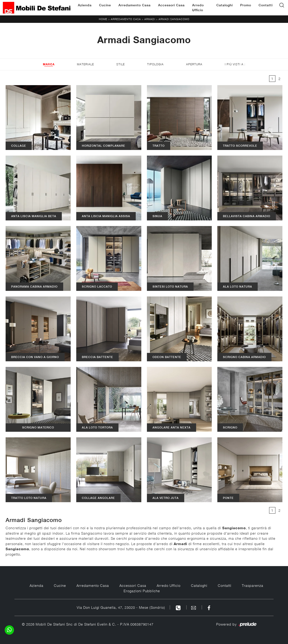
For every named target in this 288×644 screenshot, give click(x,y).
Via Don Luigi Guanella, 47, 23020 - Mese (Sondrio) (121, 607)
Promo (246, 5)
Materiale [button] (85, 64)
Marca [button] (49, 64)
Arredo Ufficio (198, 8)
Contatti (266, 5)
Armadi (150, 19)
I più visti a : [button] (235, 64)
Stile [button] (121, 64)
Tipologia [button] (155, 64)
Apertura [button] (194, 64)
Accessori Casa (171, 5)
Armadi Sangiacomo (174, 19)
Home (103, 19)
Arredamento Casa (135, 5)
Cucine (105, 5)
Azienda (85, 5)
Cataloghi (225, 5)
